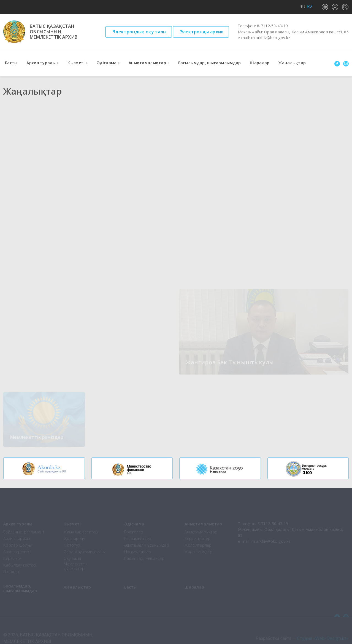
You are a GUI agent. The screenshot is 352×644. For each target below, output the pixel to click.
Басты (11, 63)
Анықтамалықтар (147, 63)
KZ (310, 7)
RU (302, 7)
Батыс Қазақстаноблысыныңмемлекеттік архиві (54, 32)
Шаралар (260, 63)
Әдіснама (107, 63)
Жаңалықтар (292, 63)
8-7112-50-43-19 (272, 26)
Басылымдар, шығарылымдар (210, 63)
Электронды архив (202, 32)
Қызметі (76, 63)
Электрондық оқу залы (140, 32)
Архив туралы (41, 63)
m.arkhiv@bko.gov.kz (271, 38)
